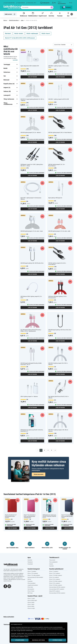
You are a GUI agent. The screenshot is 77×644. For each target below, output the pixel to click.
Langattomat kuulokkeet (33, 585)
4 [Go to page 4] (52, 450)
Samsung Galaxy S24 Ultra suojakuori (57, 593)
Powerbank (60, 14)
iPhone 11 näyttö (31, 599)
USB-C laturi (30, 593)
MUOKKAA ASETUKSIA (38, 640)
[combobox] (37, 7)
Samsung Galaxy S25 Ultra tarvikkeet (35, 577)
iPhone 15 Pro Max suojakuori (56, 585)
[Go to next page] (55, 450)
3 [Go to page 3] (48, 450)
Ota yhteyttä (30, 564)
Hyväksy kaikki (57, 640)
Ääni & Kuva (51, 14)
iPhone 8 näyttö (31, 606)
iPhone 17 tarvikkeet (32, 571)
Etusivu (5, 20)
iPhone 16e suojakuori (54, 577)
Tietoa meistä (52, 560)
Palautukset (30, 562)
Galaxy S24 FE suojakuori (55, 591)
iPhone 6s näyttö (31, 608)
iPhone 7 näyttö (31, 604)
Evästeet (51, 564)
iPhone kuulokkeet (32, 583)
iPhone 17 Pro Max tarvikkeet (34, 575)
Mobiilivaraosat (24, 14)
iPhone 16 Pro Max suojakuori (56, 581)
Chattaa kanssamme (39, 474)
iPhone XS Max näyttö (32, 600)
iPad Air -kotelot (19, 34)
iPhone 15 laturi (31, 591)
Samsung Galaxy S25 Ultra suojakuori (57, 587)
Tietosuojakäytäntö (53, 562)
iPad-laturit (8, 34)
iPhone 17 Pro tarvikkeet (33, 573)
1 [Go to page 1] (41, 450)
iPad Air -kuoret (46, 34)
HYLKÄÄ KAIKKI (20, 640)
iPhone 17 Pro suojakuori (55, 573)
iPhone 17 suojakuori (54, 571)
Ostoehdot (30, 560)
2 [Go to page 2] (44, 450)
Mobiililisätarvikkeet (33, 14)
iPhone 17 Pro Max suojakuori (56, 575)
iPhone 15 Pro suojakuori (55, 583)
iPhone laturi (30, 587)
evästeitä (46, 627)
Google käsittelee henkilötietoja (25, 631)
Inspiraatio (52, 566)
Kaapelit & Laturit (43, 14)
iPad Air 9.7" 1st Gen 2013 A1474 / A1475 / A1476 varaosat (20, 38)
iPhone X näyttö (31, 602)
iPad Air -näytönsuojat (32, 34)
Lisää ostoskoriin (32, 77)
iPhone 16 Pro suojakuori (55, 579)
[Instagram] (9, 586)
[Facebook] (5, 586)
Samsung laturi (31, 589)
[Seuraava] (72, 14)
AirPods (29, 579)
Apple (22, 20)
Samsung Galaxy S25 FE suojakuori (57, 589)
